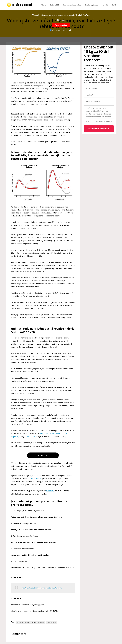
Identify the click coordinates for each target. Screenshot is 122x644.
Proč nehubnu (51, 622)
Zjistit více (61, 20)
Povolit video (61, 25)
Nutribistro (50, 491)
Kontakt (105, 5)
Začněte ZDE (55, 5)
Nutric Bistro (36, 478)
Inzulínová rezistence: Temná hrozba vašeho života (42, 588)
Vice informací (43, 455)
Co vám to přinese (91, 5)
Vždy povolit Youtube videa (61, 30)
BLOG (114, 5)
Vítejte (44, 5)
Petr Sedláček (32, 436)
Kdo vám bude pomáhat (72, 5)
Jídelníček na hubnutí (38, 622)
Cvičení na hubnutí (23, 622)
